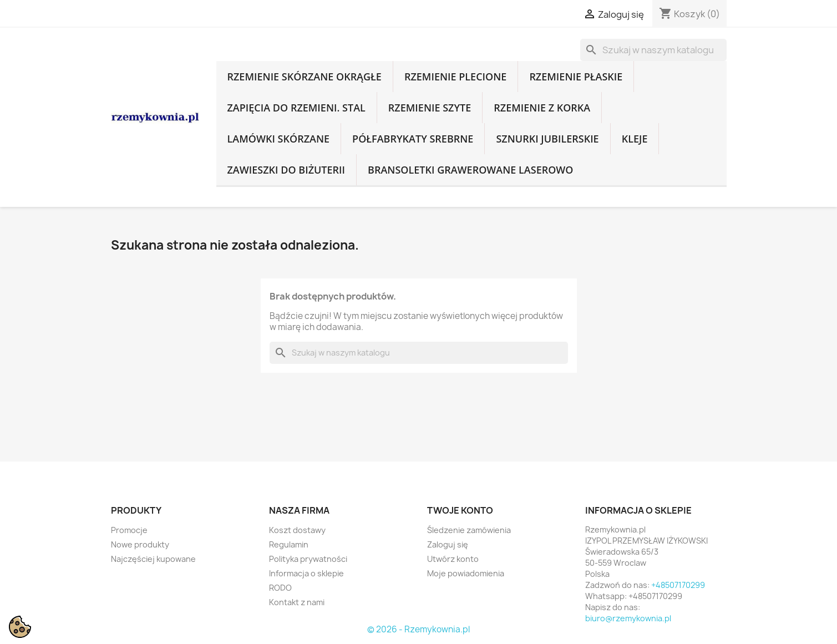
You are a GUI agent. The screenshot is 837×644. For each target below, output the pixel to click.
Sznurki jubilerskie (547, 139)
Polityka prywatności (308, 559)
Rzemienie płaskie (576, 77)
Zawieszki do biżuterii (286, 170)
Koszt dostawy (297, 530)
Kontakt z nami (297, 602)
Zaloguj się (448, 544)
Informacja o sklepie (306, 573)
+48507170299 (678, 585)
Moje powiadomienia (466, 573)
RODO (280, 588)
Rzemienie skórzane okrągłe (305, 77)
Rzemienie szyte (430, 108)
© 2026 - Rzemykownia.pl (418, 629)
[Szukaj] (653, 50)
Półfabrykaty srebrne (413, 139)
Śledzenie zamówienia (469, 530)
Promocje (129, 530)
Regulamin (289, 544)
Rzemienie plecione (455, 77)
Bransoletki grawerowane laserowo (470, 170)
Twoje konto (460, 510)
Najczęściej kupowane (153, 559)
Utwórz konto (453, 559)
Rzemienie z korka (542, 108)
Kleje (635, 139)
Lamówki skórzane (279, 139)
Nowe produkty (140, 544)
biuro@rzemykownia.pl (628, 618)
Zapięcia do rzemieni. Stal (296, 108)
